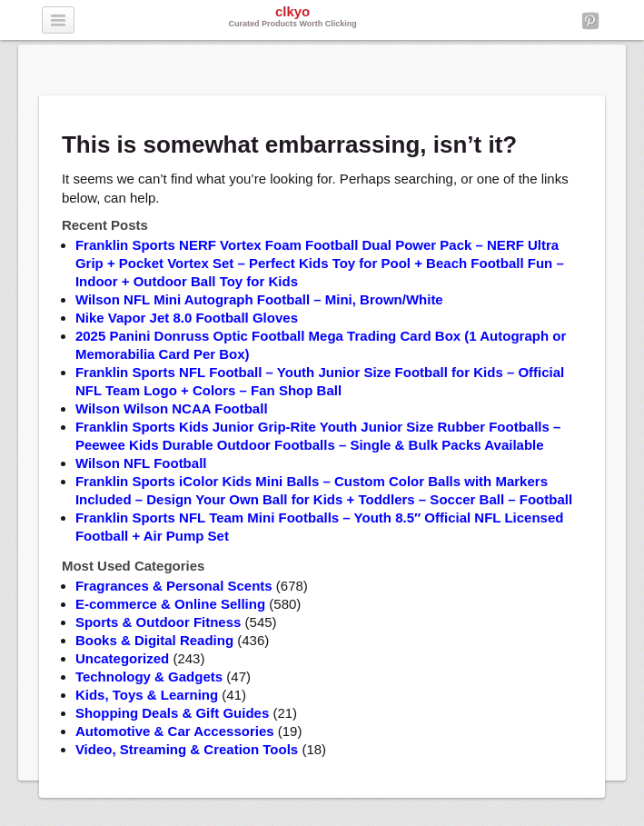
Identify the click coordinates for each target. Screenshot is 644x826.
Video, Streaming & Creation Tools (187, 749)
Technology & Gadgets (149, 677)
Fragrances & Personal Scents (174, 586)
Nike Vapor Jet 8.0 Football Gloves (187, 318)
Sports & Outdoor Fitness (159, 622)
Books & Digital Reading (154, 640)
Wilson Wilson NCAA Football (172, 408)
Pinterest (590, 21)
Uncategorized (122, 658)
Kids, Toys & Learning (147, 695)
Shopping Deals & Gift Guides (172, 713)
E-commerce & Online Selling (170, 604)
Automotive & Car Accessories (175, 731)
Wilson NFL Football (141, 463)
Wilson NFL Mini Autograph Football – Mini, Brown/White (259, 299)
